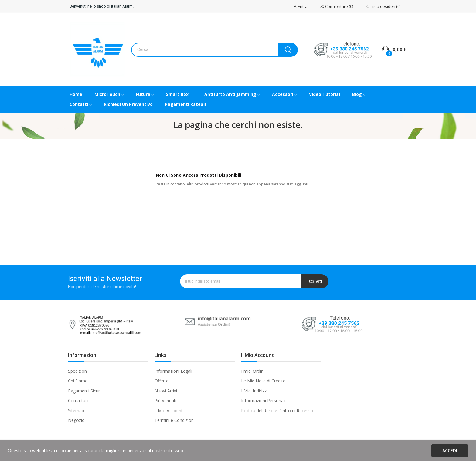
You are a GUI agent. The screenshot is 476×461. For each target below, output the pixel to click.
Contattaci (78, 400)
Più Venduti (165, 400)
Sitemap (76, 410)
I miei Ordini (253, 371)
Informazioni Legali (173, 371)
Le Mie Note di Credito (263, 381)
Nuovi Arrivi (166, 391)
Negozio (76, 420)
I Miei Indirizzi (254, 391)
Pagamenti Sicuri (84, 391)
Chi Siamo (78, 381)
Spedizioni (78, 371)
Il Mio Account (169, 410)
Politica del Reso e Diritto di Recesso (277, 410)
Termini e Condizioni (175, 420)
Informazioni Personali (263, 400)
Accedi (450, 451)
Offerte (161, 381)
